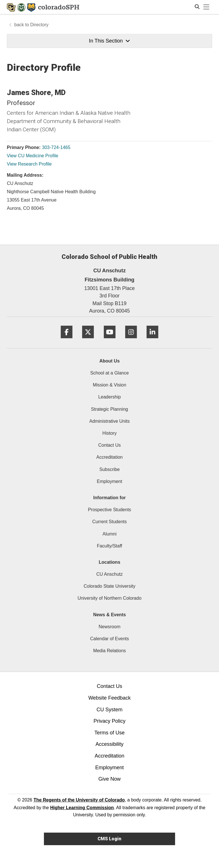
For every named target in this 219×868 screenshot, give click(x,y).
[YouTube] (110, 340)
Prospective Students (109, 510)
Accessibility (109, 744)
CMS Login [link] (109, 839)
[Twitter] (88, 340)
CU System (109, 710)
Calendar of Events (109, 639)
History (109, 433)
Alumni (110, 534)
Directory (39, 25)
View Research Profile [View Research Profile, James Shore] (29, 164)
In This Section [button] (109, 41)
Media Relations (110, 651)
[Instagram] (131, 340)
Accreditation (110, 457)
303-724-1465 (56, 147)
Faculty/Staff (110, 546)
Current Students (110, 522)
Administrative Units (109, 421)
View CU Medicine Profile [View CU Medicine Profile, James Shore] (33, 156)
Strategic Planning (109, 409)
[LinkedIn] (152, 340)
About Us (109, 361)
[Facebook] (67, 340)
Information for (109, 498)
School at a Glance (109, 373)
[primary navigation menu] (206, 7)
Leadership (109, 397)
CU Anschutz (109, 574)
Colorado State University (109, 586)
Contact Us (109, 445)
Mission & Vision (109, 385)
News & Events (110, 615)
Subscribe (109, 469)
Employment (110, 481)
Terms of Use (109, 733)
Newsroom (109, 627)
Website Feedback (110, 698)
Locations (109, 562)
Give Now (109, 779)
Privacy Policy (109, 721)
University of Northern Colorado (109, 598)
